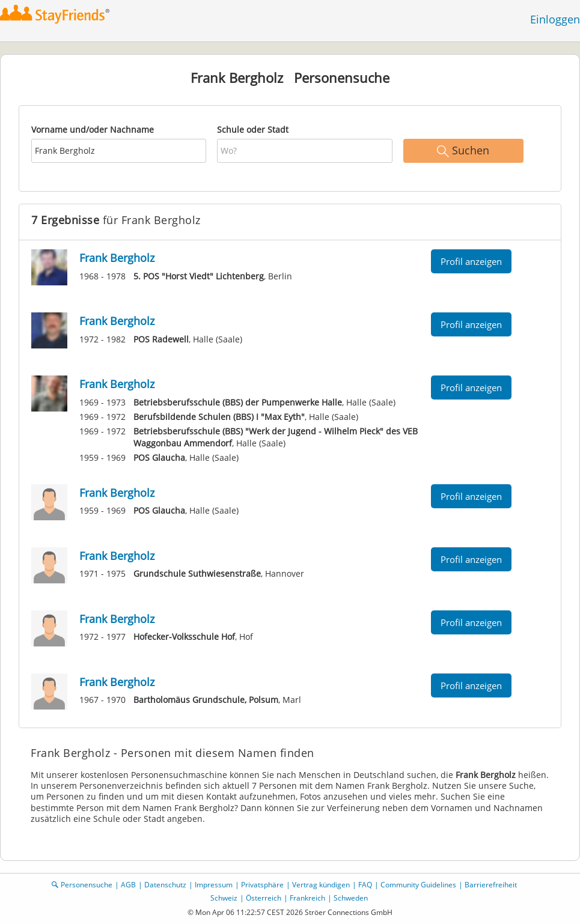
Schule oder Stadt (253, 129)
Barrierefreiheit (491, 885)
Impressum (214, 885)
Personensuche (87, 885)
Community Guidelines (418, 885)
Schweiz (224, 898)
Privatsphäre (262, 885)
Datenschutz (165, 885)
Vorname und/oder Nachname (93, 129)
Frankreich (307, 898)
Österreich (264, 898)
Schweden (351, 898)
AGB (128, 885)
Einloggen (555, 19)
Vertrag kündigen (321, 885)
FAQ (365, 885)
